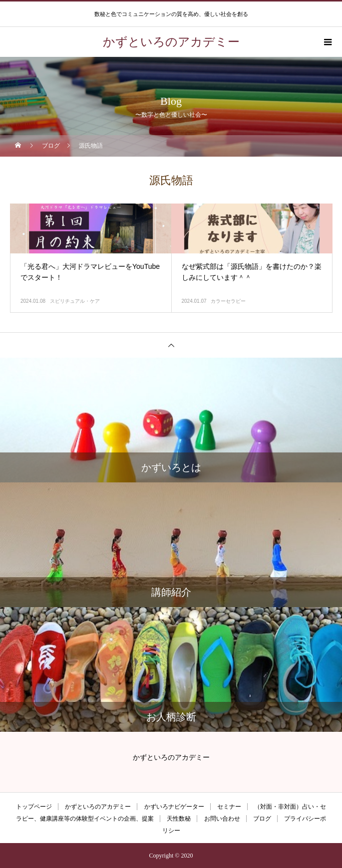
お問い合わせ (222, 819)
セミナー (229, 807)
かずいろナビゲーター (174, 807)
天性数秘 (179, 819)
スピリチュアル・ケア (75, 301)
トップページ (34, 807)
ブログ (262, 819)
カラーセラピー (228, 301)
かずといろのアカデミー (98, 807)
